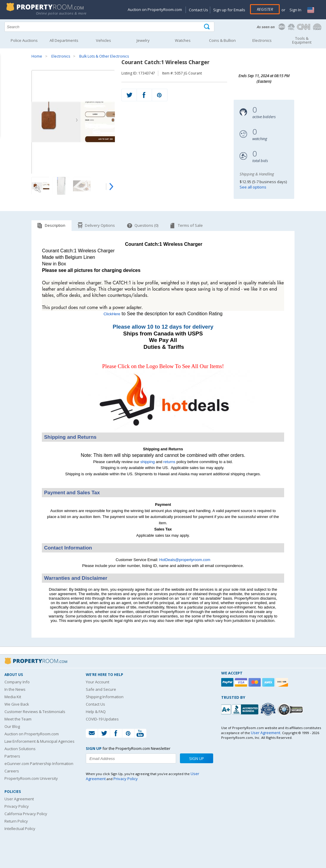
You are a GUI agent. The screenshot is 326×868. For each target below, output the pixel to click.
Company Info (17, 682)
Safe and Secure (101, 689)
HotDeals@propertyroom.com (185, 560)
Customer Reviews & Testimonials (35, 712)
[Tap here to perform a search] (207, 27)
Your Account (98, 682)
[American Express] (269, 682)
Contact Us (198, 10)
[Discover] (283, 682)
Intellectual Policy (20, 829)
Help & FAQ (96, 712)
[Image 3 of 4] (82, 186)
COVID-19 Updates (102, 719)
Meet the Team (18, 719)
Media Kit (13, 697)
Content (6, 75)
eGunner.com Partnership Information (39, 764)
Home (37, 56)
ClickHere (112, 314)
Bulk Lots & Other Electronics (104, 56)
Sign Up (197, 758)
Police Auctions (24, 40)
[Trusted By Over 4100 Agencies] (269, 709)
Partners (12, 756)
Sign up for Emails (229, 10)
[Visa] (242, 682)
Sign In (295, 10)
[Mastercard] (255, 682)
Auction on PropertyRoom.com (155, 9)
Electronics (61, 56)
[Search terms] (109, 27)
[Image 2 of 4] (61, 186)
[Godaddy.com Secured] (291, 709)
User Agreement (19, 799)
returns (169, 462)
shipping (148, 462)
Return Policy (16, 821)
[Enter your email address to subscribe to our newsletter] (131, 758)
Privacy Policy (17, 806)
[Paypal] (228, 682)
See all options (253, 187)
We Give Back (17, 704)
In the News (15, 689)
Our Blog (12, 726)
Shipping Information (105, 697)
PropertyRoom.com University (31, 778)
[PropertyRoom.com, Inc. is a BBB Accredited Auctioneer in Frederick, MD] (240, 709)
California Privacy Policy (26, 814)
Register (265, 9)
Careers (12, 771)
